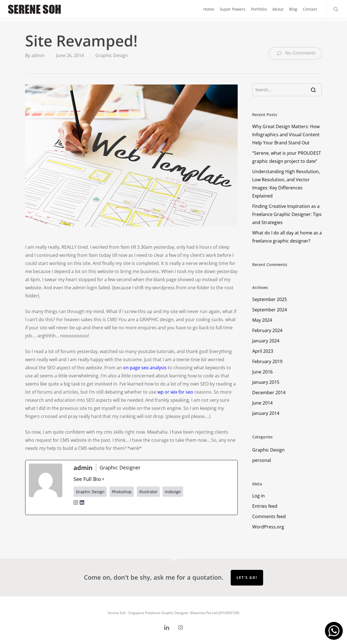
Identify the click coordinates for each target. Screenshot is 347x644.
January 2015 (266, 382)
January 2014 (266, 413)
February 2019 (267, 361)
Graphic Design (112, 55)
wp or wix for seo (175, 392)
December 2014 (269, 392)
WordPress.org (268, 527)
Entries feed (265, 506)
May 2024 (262, 320)
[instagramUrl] (76, 506)
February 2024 (267, 330)
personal (262, 460)
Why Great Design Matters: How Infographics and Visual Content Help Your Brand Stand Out (286, 135)
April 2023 (263, 351)
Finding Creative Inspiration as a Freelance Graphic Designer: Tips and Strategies (287, 214)
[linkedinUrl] (82, 506)
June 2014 (262, 403)
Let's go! (247, 578)
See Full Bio (87, 479)
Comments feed (269, 516)
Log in (259, 496)
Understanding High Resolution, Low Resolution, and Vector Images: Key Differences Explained (286, 184)
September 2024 (270, 310)
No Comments (295, 53)
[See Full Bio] (103, 479)
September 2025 (270, 299)
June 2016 (262, 372)
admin (38, 55)
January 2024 (266, 341)
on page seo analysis (145, 368)
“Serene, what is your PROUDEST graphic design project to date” (287, 157)
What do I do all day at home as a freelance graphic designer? (287, 237)
